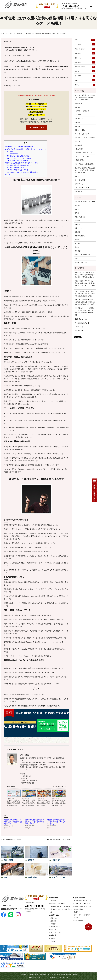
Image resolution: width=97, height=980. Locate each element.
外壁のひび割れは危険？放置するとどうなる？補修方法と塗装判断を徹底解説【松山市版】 (44, 803)
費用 (85, 80)
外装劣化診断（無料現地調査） (85, 164)
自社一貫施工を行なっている (18, 170)
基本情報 (85, 53)
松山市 (77, 247)
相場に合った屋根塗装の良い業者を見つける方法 (21, 163)
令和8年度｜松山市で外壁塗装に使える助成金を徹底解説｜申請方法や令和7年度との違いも (13, 803)
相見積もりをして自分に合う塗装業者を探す (23, 172)
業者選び (85, 76)
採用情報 (79, 115)
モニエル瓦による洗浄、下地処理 (19, 158)
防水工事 (53, 929)
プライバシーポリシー (82, 188)
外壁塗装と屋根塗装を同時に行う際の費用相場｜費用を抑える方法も (56, 822)
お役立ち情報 (79, 149)
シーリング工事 (55, 932)
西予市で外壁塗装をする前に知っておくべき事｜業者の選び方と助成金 (35, 822)
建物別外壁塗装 (85, 67)
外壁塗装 (78, 123)
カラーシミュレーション (83, 156)
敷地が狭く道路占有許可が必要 (18, 156)
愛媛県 (85, 71)
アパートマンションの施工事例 (85, 202)
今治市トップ (79, 103)
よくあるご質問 (80, 180)
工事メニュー (79, 119)
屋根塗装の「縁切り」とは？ (12, 840)
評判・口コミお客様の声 (83, 255)
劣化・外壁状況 (85, 49)
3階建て (11, 151)
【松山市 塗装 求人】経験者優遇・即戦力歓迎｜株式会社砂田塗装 (61, 909)
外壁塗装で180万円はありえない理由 (58, 840)
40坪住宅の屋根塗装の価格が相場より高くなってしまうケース (26, 149)
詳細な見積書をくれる (15, 168)
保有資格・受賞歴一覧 (83, 111)
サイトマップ (79, 191)
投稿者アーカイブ (59, 787)
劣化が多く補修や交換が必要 (18, 161)
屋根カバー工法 (80, 130)
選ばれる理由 (80, 160)
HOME (3, 33)
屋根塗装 (19, 33)
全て (85, 40)
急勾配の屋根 (13, 154)
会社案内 (78, 107)
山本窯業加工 (79, 331)
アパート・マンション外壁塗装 (85, 138)
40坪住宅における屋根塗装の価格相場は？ (19, 147)
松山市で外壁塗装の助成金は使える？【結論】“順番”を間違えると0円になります (85, 170)
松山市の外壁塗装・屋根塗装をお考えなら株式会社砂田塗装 (46, 975)
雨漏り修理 (78, 145)
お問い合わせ (79, 184)
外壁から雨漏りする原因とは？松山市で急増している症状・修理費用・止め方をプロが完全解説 (29, 803)
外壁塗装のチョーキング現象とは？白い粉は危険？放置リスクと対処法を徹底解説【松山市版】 (85, 311)
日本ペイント (79, 327)
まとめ (8, 174)
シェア (76, 335)
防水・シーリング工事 (82, 134)
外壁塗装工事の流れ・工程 (84, 153)
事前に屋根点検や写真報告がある (19, 165)
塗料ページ (78, 228)
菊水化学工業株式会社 (82, 323)
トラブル (85, 44)
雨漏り (85, 85)
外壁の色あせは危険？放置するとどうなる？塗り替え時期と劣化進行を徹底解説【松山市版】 (59, 803)
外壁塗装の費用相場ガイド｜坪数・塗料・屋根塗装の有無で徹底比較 (13, 822)
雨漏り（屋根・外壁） (82, 262)
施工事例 (78, 243)
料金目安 (78, 141)
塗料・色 (85, 58)
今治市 (77, 213)
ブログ (11, 33)
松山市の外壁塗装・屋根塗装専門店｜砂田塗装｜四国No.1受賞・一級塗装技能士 (85, 97)
